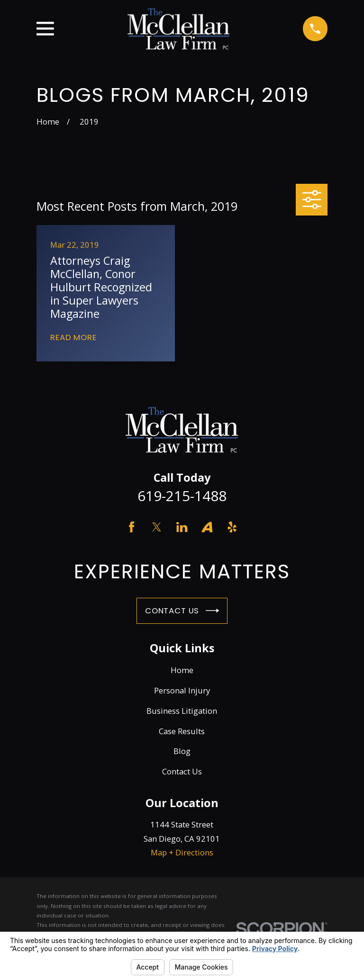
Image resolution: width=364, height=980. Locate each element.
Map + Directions (182, 852)
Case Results (182, 731)
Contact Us (182, 611)
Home (182, 670)
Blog (182, 751)
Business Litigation (182, 711)
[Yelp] (232, 527)
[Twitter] (157, 527)
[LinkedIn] (182, 527)
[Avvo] (207, 527)
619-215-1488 (182, 496)
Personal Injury (182, 690)
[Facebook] (132, 527)
